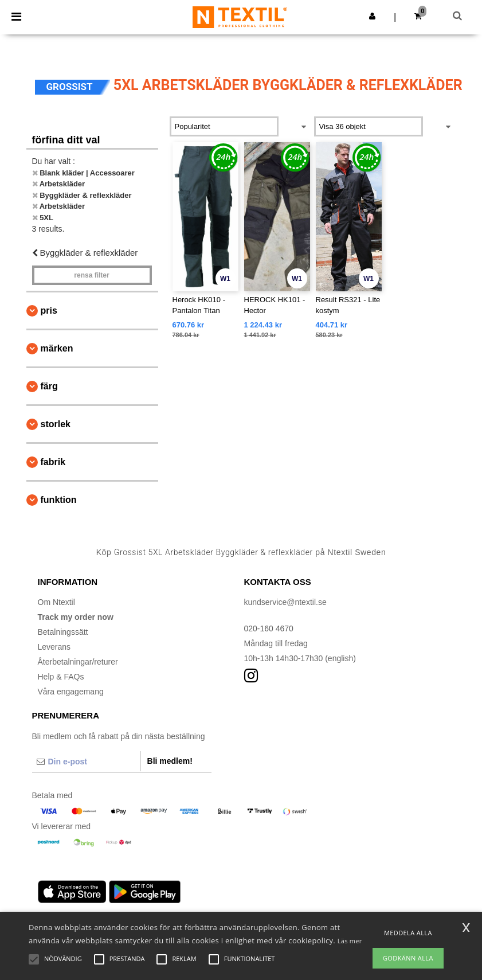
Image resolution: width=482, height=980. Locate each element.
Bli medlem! (170, 761)
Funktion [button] (59, 500)
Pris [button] (49, 311)
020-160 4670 (269, 628)
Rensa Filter (91, 275)
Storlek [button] (56, 424)
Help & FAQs (61, 677)
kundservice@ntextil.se (285, 602)
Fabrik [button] (53, 462)
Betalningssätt (63, 632)
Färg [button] (49, 386)
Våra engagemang (71, 692)
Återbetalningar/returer (78, 662)
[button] (372, 16)
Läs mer (350, 941)
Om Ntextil (56, 602)
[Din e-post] (86, 762)
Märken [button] (57, 348)
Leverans (54, 647)
